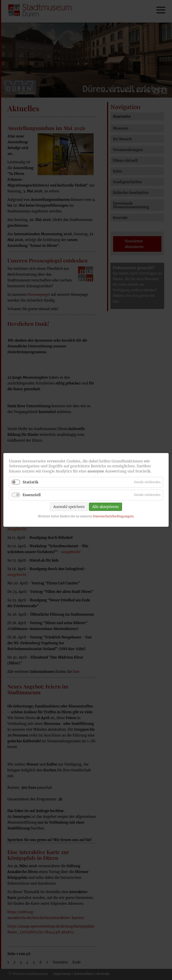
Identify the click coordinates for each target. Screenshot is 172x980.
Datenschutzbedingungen (113, 516)
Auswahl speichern (69, 507)
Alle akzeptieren (105, 507)
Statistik (30, 482)
